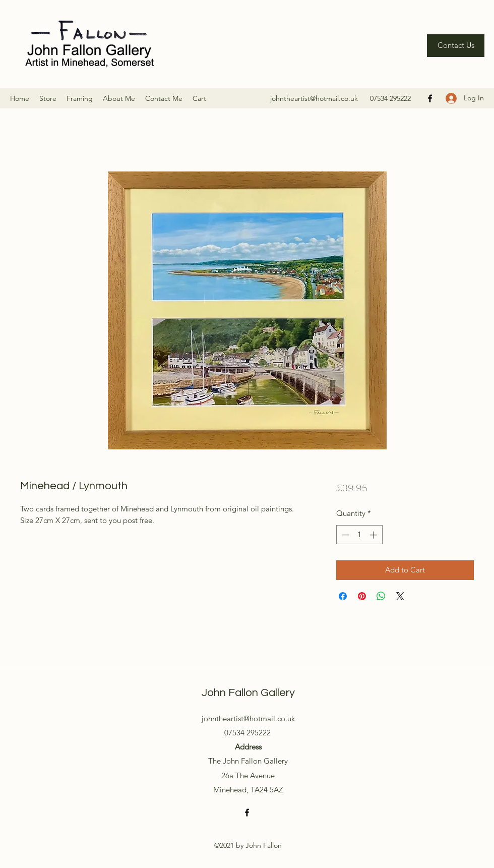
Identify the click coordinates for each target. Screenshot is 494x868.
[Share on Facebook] (343, 596)
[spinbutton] (359, 535)
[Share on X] (400, 596)
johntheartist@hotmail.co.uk (314, 98)
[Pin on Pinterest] (362, 596)
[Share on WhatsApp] (381, 596)
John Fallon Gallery (248, 693)
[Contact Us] (456, 46)
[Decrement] (345, 535)
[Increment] (374, 535)
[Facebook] (430, 98)
